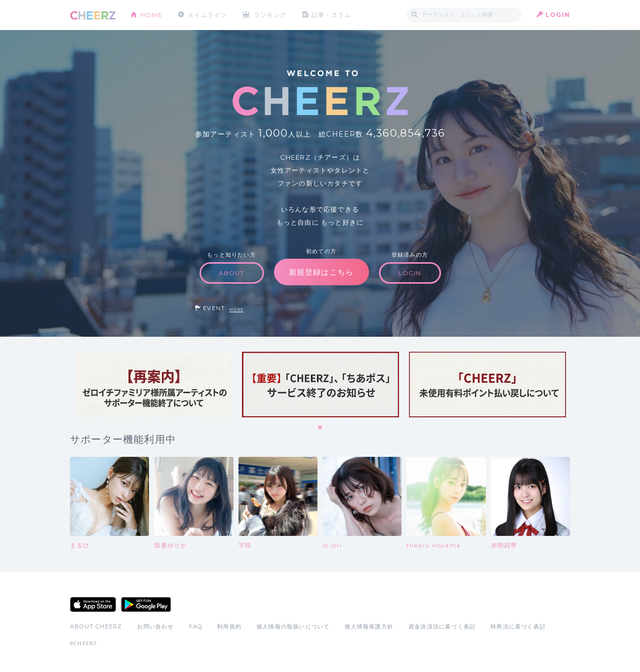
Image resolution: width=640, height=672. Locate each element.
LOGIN (558, 15)
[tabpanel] (153, 385)
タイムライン (207, 15)
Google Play (146, 604)
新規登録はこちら (321, 272)
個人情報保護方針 (369, 626)
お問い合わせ (155, 626)
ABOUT (232, 273)
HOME (151, 15)
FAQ (196, 626)
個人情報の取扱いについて (293, 626)
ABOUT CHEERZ (96, 626)
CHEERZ (93, 15)
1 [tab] (320, 428)
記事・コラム (331, 15)
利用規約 (229, 626)
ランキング (270, 15)
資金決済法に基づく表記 (442, 626)
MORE (236, 309)
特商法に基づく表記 (518, 626)
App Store (93, 604)
